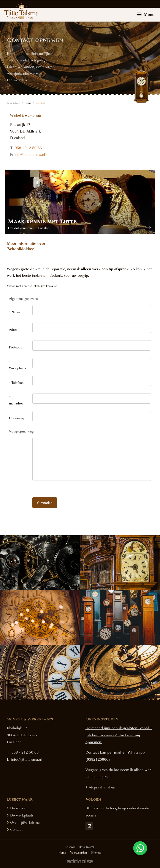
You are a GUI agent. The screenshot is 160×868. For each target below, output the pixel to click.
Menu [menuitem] (146, 14)
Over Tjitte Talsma (25, 822)
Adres (13, 329)
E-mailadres (16, 400)
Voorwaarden (79, 852)
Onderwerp (17, 418)
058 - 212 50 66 (28, 148)
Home (28, 103)
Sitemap (96, 852)
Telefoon (16, 382)
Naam (15, 312)
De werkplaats (22, 815)
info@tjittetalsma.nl (30, 154)
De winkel (18, 808)
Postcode (16, 347)
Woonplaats (18, 365)
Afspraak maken (102, 787)
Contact (40, 103)
